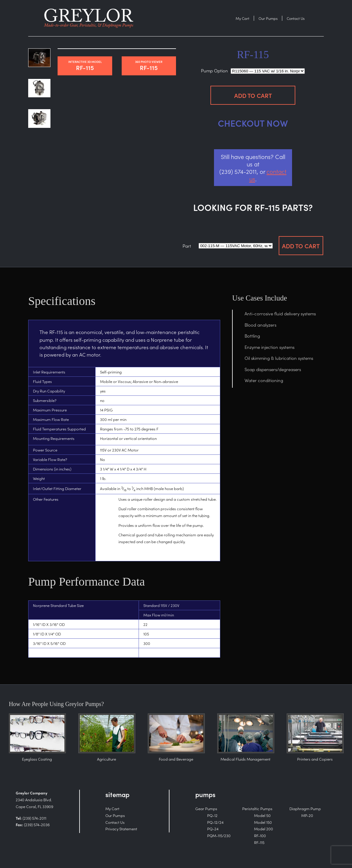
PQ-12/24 (215, 822)
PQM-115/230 (219, 836)
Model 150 (263, 822)
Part (187, 246)
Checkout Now (253, 123)
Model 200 (264, 829)
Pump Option (214, 70)
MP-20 (307, 815)
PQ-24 (213, 829)
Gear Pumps (206, 809)
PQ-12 (212, 815)
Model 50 (262, 815)
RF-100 (260, 836)
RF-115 (85, 66)
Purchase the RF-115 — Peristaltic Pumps (91, 18)
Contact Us (296, 18)
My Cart (242, 18)
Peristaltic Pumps (257, 809)
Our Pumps (268, 18)
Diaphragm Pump (305, 809)
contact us (268, 175)
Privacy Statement (121, 829)
